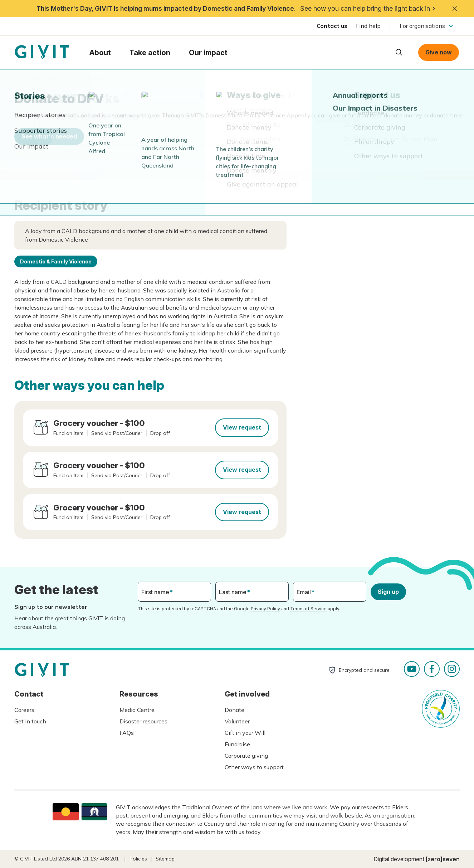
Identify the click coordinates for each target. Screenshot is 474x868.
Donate (234, 710)
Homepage (42, 52)
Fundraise (237, 744)
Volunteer (237, 721)
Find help (368, 26)
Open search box (399, 52)
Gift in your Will (245, 733)
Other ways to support (254, 767)
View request (242, 427)
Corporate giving (246, 756)
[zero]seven (443, 859)
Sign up (388, 592)
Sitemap (165, 859)
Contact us (332, 26)
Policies (138, 859)
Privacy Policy (265, 609)
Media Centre (137, 710)
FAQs (127, 733)
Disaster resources (143, 721)
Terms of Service (308, 609)
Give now (439, 52)
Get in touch (30, 721)
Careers (24, 710)
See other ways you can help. (354, 144)
